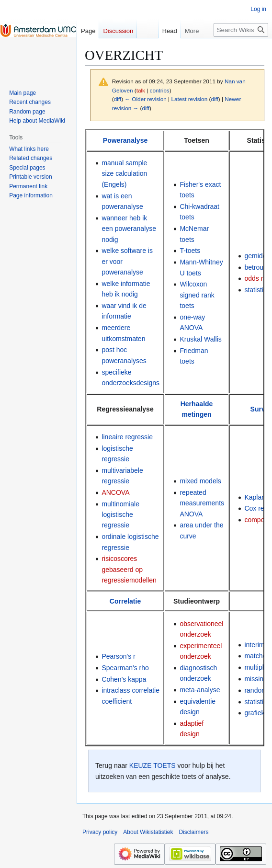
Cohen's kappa (124, 679)
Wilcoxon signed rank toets (197, 295)
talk (141, 90)
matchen (257, 656)
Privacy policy (100, 832)
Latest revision (189, 99)
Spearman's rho (125, 668)
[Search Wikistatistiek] (241, 30)
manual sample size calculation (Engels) (124, 174)
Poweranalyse (125, 140)
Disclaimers (193, 832)
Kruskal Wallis (200, 339)
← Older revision (146, 99)
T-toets (190, 251)
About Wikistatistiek (148, 832)
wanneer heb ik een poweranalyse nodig (129, 229)
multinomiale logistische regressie (120, 515)
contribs (160, 90)
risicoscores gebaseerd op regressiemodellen (129, 569)
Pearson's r (118, 656)
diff (118, 99)
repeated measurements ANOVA (202, 503)
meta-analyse (200, 690)
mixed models (200, 481)
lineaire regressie (127, 437)
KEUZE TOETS (153, 765)
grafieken (258, 713)
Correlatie (125, 601)
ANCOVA (115, 492)
